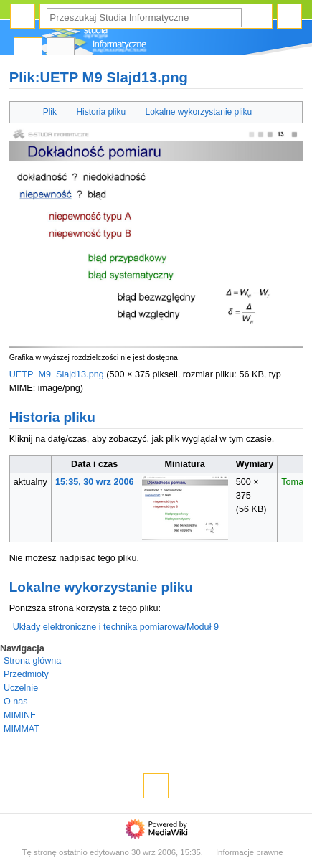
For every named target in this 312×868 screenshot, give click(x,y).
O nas (15, 702)
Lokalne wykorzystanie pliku (199, 112)
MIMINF (20, 715)
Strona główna (32, 661)
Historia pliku (101, 112)
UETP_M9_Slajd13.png (57, 374)
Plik (50, 112)
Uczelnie (21, 688)
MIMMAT (22, 729)
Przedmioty (26, 674)
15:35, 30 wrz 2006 (95, 482)
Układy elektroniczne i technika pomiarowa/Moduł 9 (116, 627)
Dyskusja (61, 51)
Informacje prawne (250, 852)
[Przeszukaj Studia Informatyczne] (144, 18)
